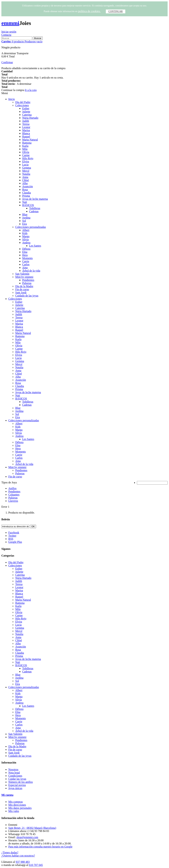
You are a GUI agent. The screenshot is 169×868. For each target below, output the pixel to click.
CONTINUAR (116, 11)
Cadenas (34, 211)
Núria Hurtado (30, 118)
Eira (25, 224)
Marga (26, 236)
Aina (25, 268)
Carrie (26, 261)
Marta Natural (30, 140)
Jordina (26, 218)
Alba (25, 183)
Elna (25, 252)
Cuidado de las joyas (27, 296)
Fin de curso (22, 289)
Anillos (12, 488)
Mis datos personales (20, 808)
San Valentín (22, 274)
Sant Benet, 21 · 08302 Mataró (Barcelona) (32, 828)
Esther (26, 108)
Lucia (25, 165)
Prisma (26, 196)
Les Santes (35, 246)
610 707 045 (36, 865)
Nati (25, 202)
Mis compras (16, 802)
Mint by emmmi (24, 277)
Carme (26, 155)
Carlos (26, 264)
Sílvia (25, 239)
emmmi (10, 23)
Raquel (26, 136)
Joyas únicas (15, 788)
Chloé (26, 180)
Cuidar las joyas (17, 779)
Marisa (26, 130)
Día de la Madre (24, 286)
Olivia (26, 152)
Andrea (26, 243)
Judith (26, 121)
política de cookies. (89, 11)
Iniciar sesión (9, 32)
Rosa (25, 190)
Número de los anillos (21, 782)
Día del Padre (23, 102)
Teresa (26, 124)
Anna (25, 177)
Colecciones (22, 105)
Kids (25, 233)
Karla (25, 146)
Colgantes (14, 495)
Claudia (27, 193)
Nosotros (13, 769)
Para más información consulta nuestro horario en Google (40, 847)
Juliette (26, 112)
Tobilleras (35, 208)
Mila (25, 149)
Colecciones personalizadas (31, 227)
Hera (25, 255)
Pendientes (28, 280)
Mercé (26, 171)
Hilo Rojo (28, 158)
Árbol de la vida (31, 271)
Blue (25, 214)
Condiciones (15, 776)
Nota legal (14, 773)
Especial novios (17, 785)
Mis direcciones (17, 805)
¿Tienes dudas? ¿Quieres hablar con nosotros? (18, 854)
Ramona (27, 143)
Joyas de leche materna (35, 199)
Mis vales (14, 811)
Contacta (6, 35)
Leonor (26, 127)
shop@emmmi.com (27, 837)
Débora (26, 249)
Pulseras (27, 283)
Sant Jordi (21, 292)
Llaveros (13, 501)
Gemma (27, 168)
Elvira (26, 161)
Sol (24, 221)
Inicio (12, 99)
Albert (26, 230)
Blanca (26, 133)
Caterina (27, 115)
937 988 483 (23, 862)
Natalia (26, 174)
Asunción (28, 186)
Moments (27, 258)
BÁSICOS (28, 205)
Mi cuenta (7, 795)
